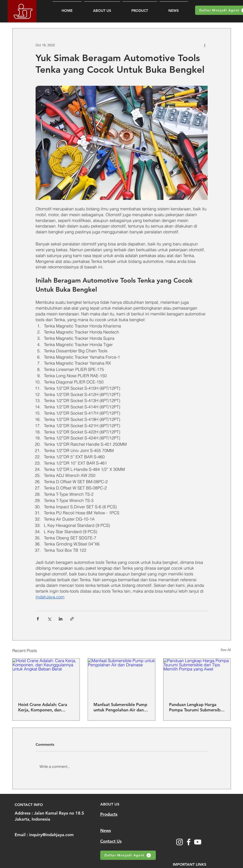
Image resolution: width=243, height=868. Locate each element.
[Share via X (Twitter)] (49, 619)
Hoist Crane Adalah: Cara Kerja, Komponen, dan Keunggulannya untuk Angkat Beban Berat (43, 707)
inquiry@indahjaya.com (51, 835)
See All (226, 650)
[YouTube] (198, 842)
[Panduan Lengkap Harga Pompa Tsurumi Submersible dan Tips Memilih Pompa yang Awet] (197, 677)
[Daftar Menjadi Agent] (128, 855)
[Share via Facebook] (38, 619)
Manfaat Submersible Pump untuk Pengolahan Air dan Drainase (120, 707)
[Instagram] (180, 842)
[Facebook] (189, 842)
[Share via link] (72, 619)
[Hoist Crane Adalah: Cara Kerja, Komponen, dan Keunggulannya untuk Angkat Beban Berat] (46, 677)
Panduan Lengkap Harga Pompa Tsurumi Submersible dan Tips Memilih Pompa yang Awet (196, 707)
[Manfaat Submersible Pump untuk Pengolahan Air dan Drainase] (121, 677)
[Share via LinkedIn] (61, 619)
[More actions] (205, 45)
